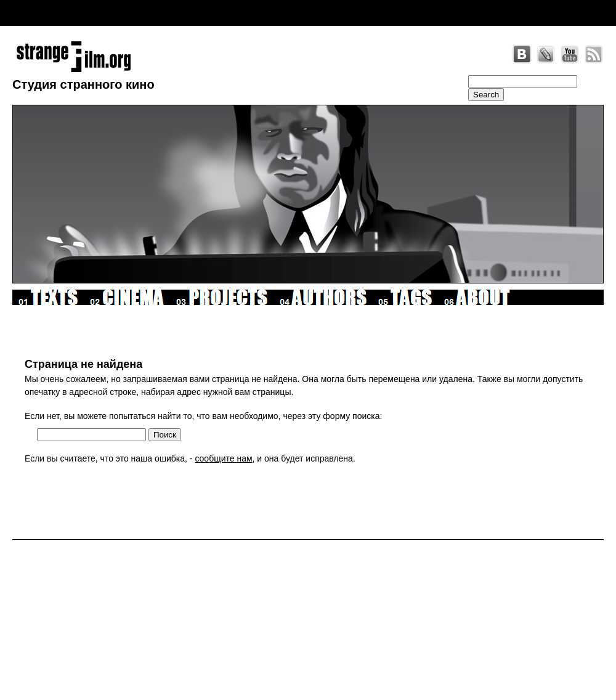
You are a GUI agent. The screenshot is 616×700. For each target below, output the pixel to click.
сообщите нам (223, 458)
